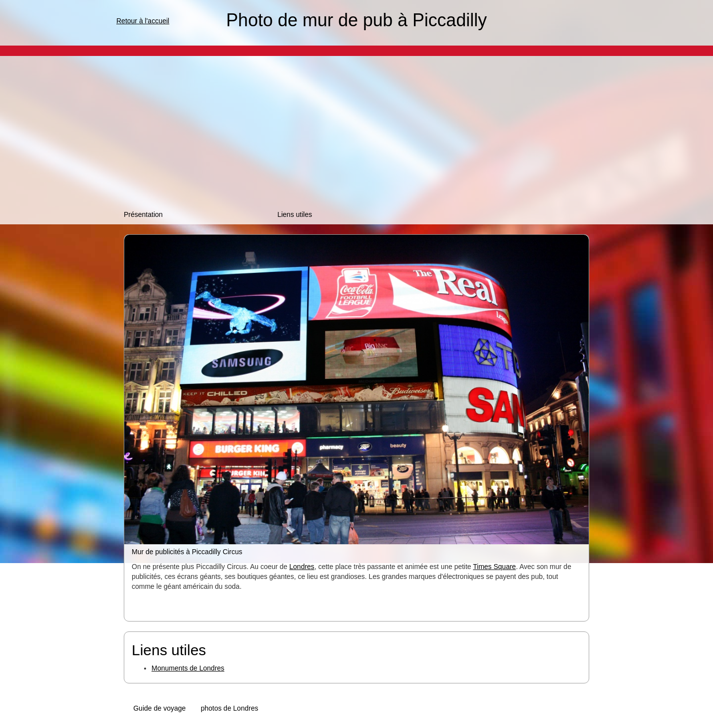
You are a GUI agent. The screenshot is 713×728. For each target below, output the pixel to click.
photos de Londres (229, 708)
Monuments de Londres (188, 668)
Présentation (143, 214)
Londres (302, 567)
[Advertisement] (356, 135)
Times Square (494, 567)
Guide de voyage (159, 708)
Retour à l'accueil (143, 21)
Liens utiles (295, 214)
